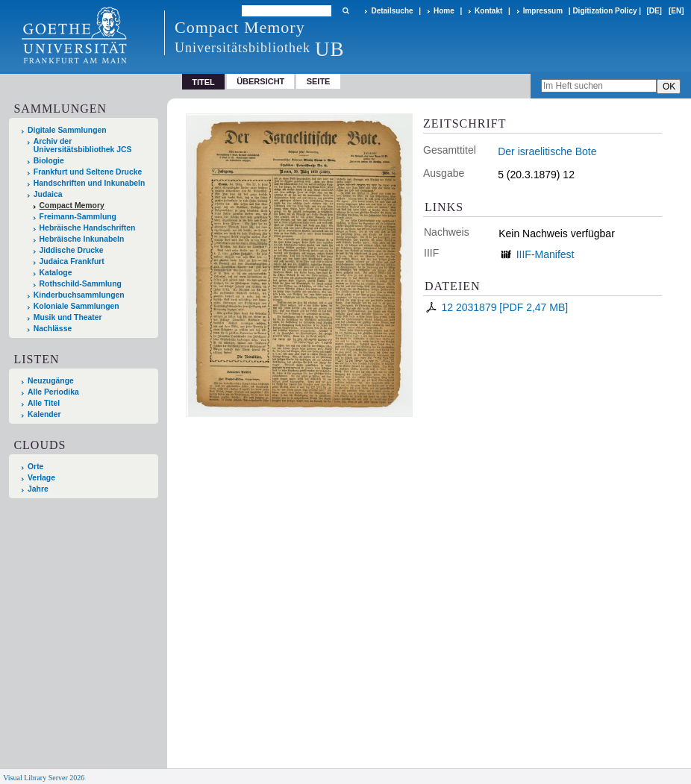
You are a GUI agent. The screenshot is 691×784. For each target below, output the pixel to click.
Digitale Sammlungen (67, 130)
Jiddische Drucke (72, 250)
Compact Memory (72, 206)
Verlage (41, 478)
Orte (35, 467)
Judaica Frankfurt (72, 261)
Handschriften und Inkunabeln (90, 183)
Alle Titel (44, 403)
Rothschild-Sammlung (81, 284)
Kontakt (488, 11)
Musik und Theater (68, 317)
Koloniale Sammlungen (76, 306)
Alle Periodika (53, 392)
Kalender (44, 414)
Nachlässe (53, 329)
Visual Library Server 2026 (44, 778)
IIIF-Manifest (545, 254)
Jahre (38, 489)
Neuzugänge (51, 381)
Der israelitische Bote (547, 151)
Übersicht (260, 81)
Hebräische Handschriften (88, 228)
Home (444, 11)
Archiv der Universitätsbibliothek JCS (83, 145)
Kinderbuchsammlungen (79, 295)
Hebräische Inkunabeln (82, 239)
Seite (319, 81)
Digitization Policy (604, 11)
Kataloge (56, 273)
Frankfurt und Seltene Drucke (88, 172)
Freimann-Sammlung (78, 217)
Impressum (543, 11)
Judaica (48, 194)
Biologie (49, 161)
